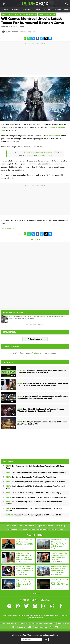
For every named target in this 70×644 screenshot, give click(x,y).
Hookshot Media (13, 616)
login (37, 353)
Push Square (24, 623)
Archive (32, 529)
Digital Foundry (50, 623)
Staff (20, 526)
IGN (14, 627)
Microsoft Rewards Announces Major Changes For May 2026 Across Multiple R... (34, 509)
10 (13, 427)
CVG (51, 627)
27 (13, 389)
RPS (56, 627)
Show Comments (35, 339)
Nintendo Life (12, 623)
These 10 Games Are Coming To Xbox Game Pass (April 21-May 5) (34, 493)
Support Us (41, 526)
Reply (41, 325)
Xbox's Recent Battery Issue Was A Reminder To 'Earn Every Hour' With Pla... (37, 473)
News (4, 15)
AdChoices (56, 616)
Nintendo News (63, 623)
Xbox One (18, 15)
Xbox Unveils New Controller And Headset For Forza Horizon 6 (32, 477)
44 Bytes (48, 616)
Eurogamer (22, 627)
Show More (35, 593)
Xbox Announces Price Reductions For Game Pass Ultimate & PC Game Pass (35, 467)
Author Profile (31, 325)
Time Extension (36, 623)
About (13, 526)
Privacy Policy (60, 526)
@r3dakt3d (28, 152)
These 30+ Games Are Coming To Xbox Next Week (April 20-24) (34, 515)
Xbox (10, 15)
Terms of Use (12, 529)
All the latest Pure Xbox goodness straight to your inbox (35, 635)
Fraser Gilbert (13, 32)
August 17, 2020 (46, 155)
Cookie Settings (43, 529)
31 (13, 401)
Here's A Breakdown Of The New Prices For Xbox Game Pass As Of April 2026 (36, 487)
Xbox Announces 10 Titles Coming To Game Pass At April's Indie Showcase (37, 497)
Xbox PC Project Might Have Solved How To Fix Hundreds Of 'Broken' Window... (34, 503)
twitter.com (11, 228)
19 (13, 376)
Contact (50, 526)
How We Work (29, 526)
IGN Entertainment (32, 616)
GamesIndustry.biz (40, 627)
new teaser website (53, 136)
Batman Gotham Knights (47, 15)
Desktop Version (57, 529)
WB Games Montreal (30, 15)
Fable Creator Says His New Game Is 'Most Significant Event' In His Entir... (36, 482)
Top (7, 526)
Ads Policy (23, 529)
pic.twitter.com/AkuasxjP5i (42, 152)
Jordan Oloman (32, 164)
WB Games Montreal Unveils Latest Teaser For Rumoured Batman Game (32, 21)
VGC (29, 627)
